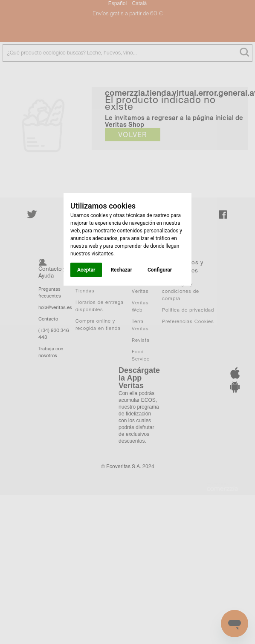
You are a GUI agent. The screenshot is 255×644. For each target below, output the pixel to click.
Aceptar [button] (86, 270)
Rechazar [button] (121, 270)
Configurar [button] (160, 270)
